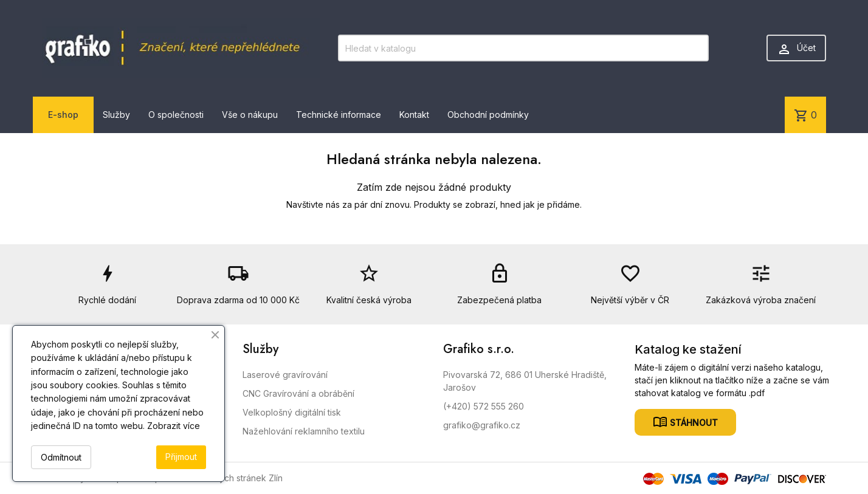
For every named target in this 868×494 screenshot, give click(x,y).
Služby (116, 115)
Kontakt (414, 115)
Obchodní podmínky (488, 115)
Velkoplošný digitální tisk (292, 412)
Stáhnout (693, 422)
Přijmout (181, 457)
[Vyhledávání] (523, 48)
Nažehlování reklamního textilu (304, 431)
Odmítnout (61, 457)
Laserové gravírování (285, 375)
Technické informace (339, 115)
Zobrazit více (174, 426)
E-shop (63, 115)
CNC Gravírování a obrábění (298, 393)
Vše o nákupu (250, 115)
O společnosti (176, 115)
